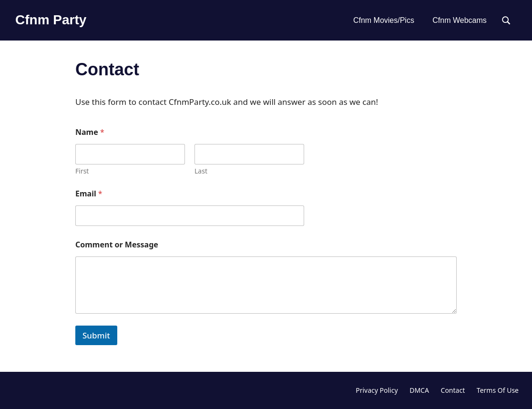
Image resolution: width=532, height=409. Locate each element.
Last (201, 171)
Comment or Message (117, 245)
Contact (453, 390)
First (82, 171)
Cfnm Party (51, 20)
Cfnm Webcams (460, 20)
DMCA (419, 390)
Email (89, 194)
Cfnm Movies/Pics (384, 20)
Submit (96, 335)
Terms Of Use (498, 390)
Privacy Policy (377, 390)
